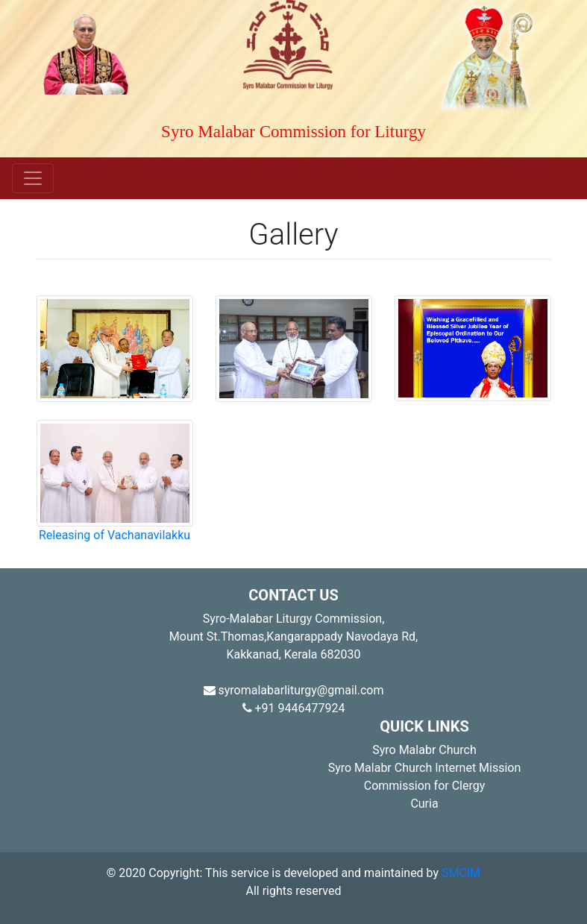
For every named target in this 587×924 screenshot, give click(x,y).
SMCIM (461, 873)
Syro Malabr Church (424, 750)
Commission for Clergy (425, 786)
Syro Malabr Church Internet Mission (425, 768)
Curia (424, 804)
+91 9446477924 (294, 708)
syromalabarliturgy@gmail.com (294, 690)
